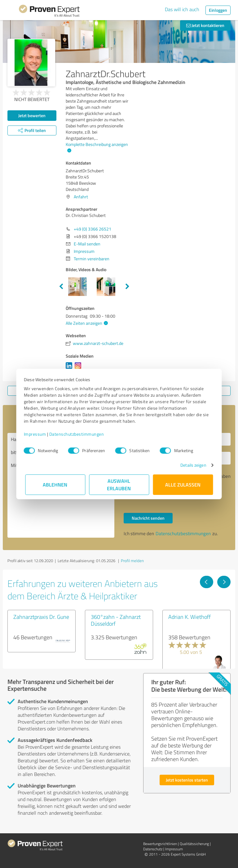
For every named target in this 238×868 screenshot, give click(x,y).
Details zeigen (192, 465)
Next (127, 287)
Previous (61, 287)
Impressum (36, 434)
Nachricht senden (148, 518)
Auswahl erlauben (119, 485)
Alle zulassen (183, 485)
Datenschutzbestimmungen (78, 434)
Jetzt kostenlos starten (187, 780)
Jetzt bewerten (32, 115)
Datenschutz (153, 849)
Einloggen (218, 10)
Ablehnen (55, 485)
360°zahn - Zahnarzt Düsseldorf (116, 620)
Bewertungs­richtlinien (160, 844)
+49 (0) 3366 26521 (93, 229)
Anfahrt (81, 197)
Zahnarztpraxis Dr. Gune (41, 617)
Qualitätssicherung (194, 844)
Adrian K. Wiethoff (190, 617)
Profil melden (132, 561)
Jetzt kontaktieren (205, 25)
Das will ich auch (182, 9)
